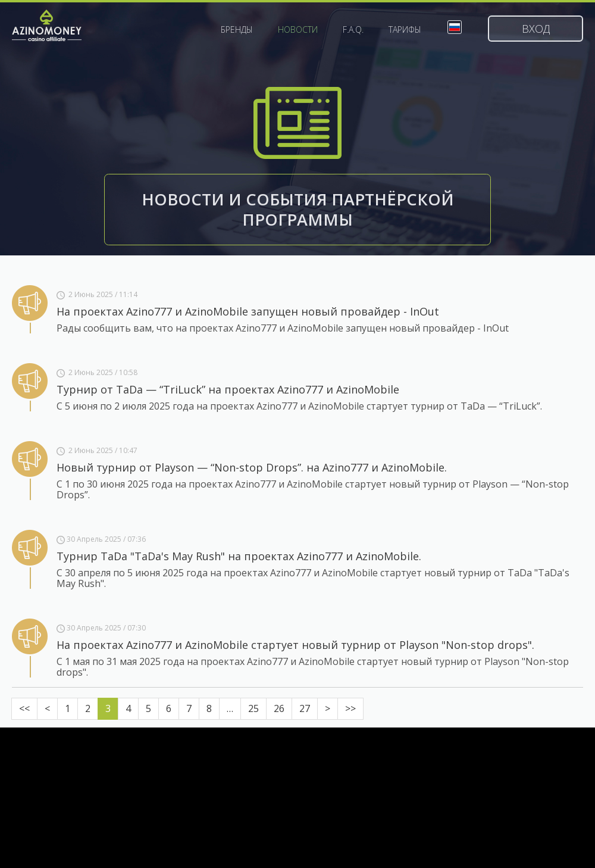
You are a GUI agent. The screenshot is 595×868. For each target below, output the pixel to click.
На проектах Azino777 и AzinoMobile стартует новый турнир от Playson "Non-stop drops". (295, 645)
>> (350, 708)
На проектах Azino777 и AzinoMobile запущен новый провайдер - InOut (248, 311)
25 (253, 708)
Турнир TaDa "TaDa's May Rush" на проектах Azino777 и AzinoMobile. (239, 556)
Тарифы (405, 30)
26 (279, 708)
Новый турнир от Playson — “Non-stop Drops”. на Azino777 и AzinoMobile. (252, 467)
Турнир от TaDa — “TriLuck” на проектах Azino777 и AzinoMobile (228, 389)
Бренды (237, 30)
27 (305, 708)
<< (24, 708)
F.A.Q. (353, 30)
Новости (298, 30)
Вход (536, 29)
